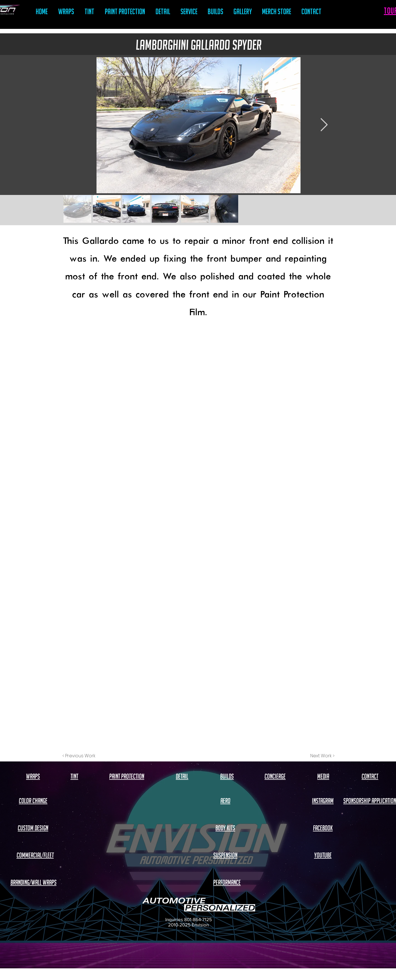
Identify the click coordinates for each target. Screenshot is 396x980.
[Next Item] (324, 125)
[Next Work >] (322, 756)
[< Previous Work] (79, 756)
